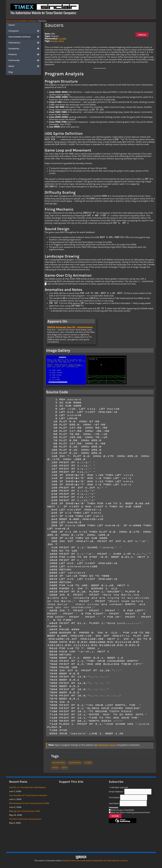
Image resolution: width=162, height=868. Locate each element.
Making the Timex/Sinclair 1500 (24, 811)
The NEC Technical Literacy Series (25, 819)
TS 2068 (62, 39)
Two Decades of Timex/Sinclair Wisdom (28, 795)
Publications (25, 43)
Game (61, 41)
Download (142, 35)
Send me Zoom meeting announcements (130, 812)
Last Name (114, 803)
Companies (25, 49)
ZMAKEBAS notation (107, 745)
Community (25, 60)
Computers (25, 31)
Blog (11, 72)
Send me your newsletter (122, 810)
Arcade (54, 41)
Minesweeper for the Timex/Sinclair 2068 (29, 803)
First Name (114, 797)
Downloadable (75, 763)
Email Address (117, 792)
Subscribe (115, 816)
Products (25, 54)
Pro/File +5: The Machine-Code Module (27, 787)
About (25, 66)
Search (12, 25)
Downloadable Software (25, 37)
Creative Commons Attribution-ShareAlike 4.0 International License (95, 860)
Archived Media (59, 763)
